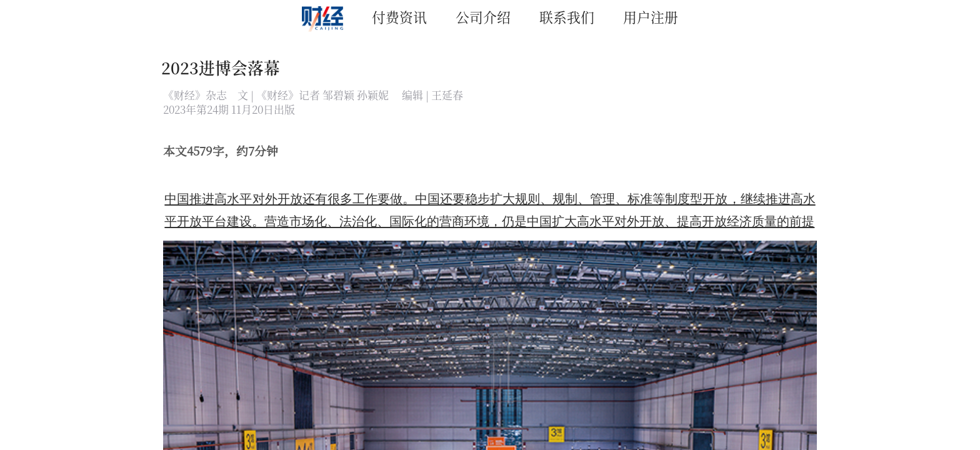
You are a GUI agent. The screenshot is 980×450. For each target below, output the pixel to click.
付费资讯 (399, 17)
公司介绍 (483, 17)
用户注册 (651, 17)
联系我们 (567, 17)
